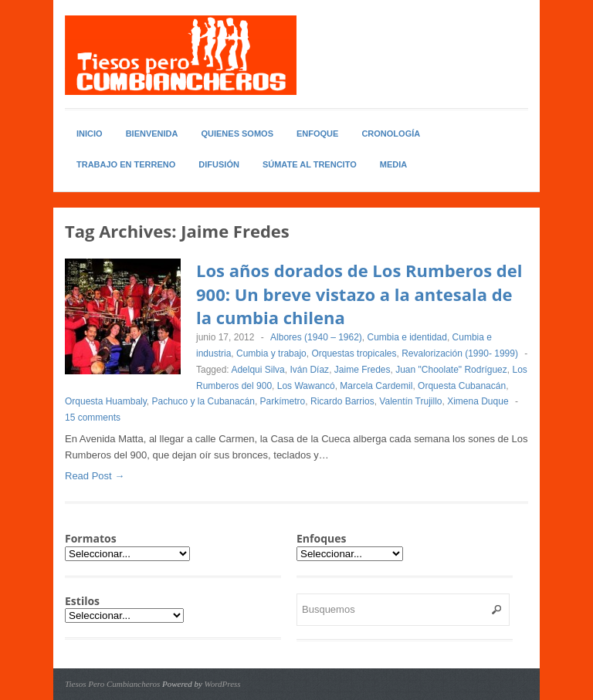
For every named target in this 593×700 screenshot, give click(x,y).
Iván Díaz (309, 370)
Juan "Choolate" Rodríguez (451, 370)
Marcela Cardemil (376, 386)
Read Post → (95, 476)
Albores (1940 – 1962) (316, 337)
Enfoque (317, 134)
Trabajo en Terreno (126, 164)
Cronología (391, 134)
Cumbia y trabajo (271, 353)
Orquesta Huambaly (106, 401)
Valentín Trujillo (410, 401)
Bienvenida (152, 134)
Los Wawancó (306, 386)
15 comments (93, 418)
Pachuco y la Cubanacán (203, 401)
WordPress (223, 684)
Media (393, 164)
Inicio (90, 134)
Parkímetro (283, 401)
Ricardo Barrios (342, 401)
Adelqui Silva (258, 370)
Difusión (219, 164)
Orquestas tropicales (354, 353)
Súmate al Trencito (310, 164)
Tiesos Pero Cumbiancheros (112, 684)
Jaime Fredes (363, 370)
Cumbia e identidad (407, 337)
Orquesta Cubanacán (462, 386)
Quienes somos (237, 134)
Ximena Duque (478, 401)
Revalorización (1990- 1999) (460, 353)
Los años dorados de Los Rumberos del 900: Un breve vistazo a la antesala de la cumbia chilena (359, 294)
